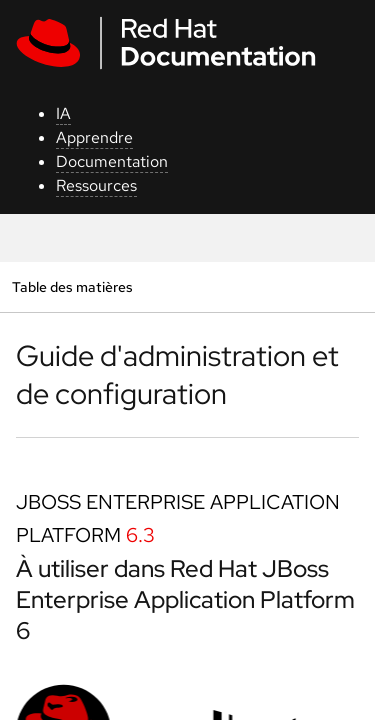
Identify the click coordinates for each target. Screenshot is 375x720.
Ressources (96, 185)
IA (63, 113)
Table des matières (72, 286)
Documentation (112, 161)
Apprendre (94, 137)
